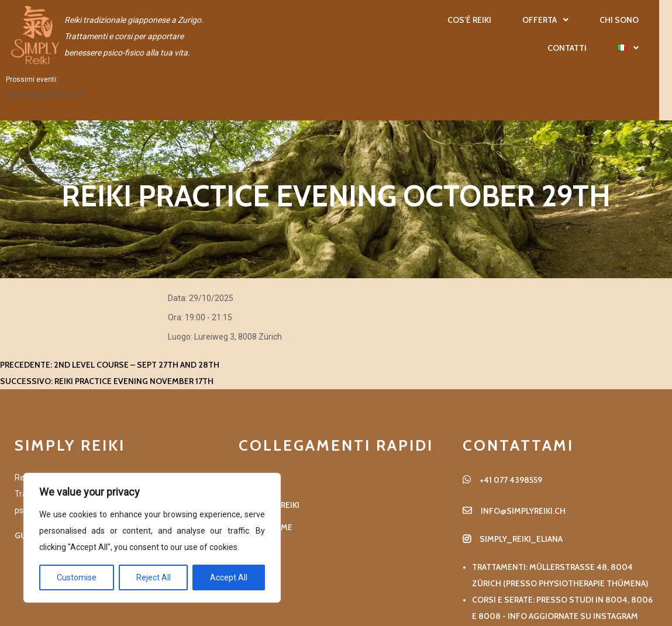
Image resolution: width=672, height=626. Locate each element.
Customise (77, 577)
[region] (152, 538)
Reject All (154, 577)
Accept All (229, 577)
